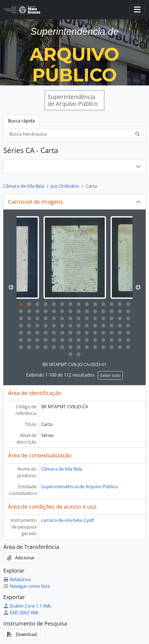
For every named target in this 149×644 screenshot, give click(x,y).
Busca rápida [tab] (21, 121)
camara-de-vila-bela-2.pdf (67, 520)
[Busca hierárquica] (69, 134)
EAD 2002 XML (21, 613)
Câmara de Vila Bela (24, 186)
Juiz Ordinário (65, 186)
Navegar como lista (27, 586)
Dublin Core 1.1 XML (27, 606)
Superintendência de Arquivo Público (80, 487)
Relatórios (17, 579)
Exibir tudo (110, 375)
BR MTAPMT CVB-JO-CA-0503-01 (74, 364)
